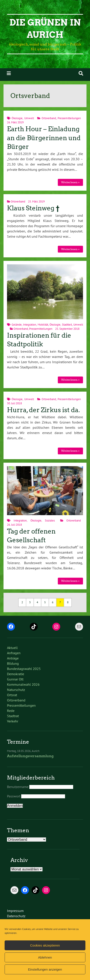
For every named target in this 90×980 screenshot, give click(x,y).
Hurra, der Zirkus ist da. (43, 410)
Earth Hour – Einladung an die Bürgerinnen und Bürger (44, 138)
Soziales (50, 521)
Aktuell (12, 648)
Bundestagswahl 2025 (24, 669)
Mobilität (43, 325)
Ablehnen (45, 957)
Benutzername (18, 787)
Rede (11, 711)
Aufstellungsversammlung (30, 756)
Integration (30, 325)
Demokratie (16, 674)
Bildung (13, 663)
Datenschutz (16, 916)
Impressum (15, 911)
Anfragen (14, 653)
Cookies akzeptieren (45, 945)
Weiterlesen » (70, 182)
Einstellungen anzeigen (45, 969)
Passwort (14, 796)
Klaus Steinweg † (33, 208)
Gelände (17, 325)
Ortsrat (12, 695)
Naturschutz (16, 690)
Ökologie (17, 118)
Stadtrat (13, 716)
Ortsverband (49, 118)
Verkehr (13, 721)
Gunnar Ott (15, 679)
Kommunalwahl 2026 (23, 684)
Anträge (13, 658)
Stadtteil (67, 325)
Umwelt (29, 118)
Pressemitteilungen (69, 118)
